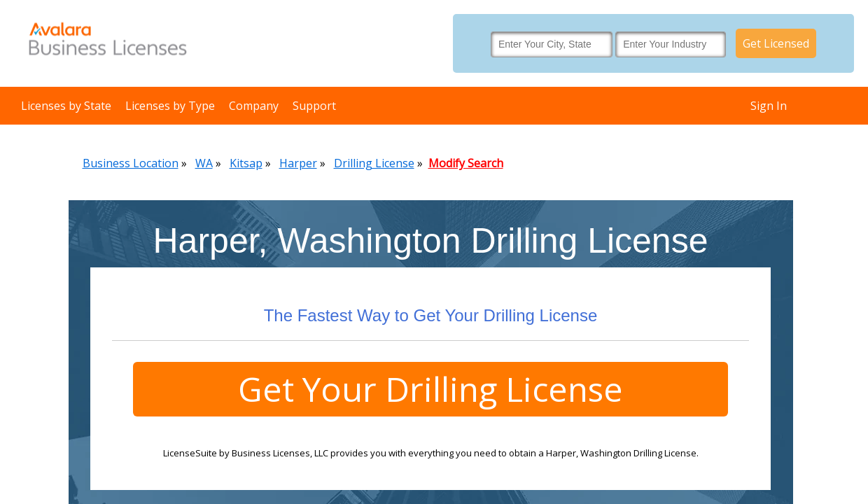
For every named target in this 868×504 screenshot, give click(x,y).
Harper (298, 163)
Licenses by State (66, 106)
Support (314, 106)
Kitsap (246, 163)
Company (254, 106)
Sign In (769, 106)
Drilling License (374, 163)
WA (204, 163)
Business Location (131, 163)
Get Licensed (776, 43)
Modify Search (466, 163)
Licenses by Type (170, 106)
